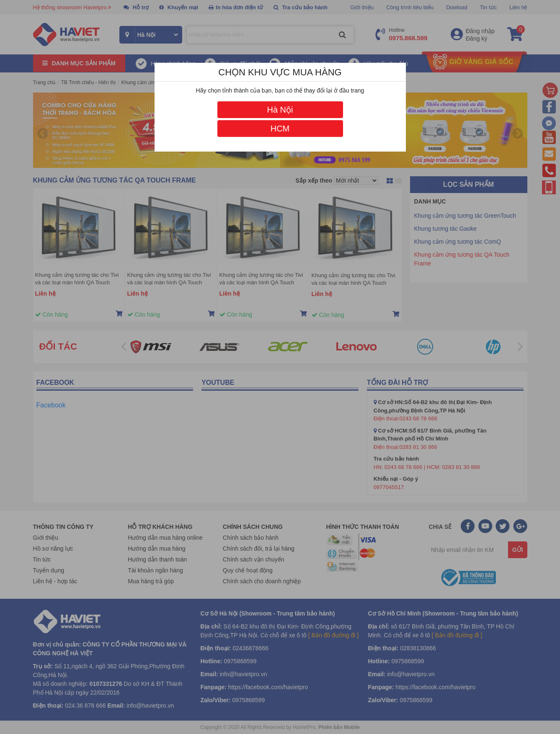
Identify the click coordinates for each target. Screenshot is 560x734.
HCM (280, 129)
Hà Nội (280, 110)
